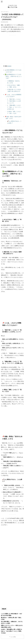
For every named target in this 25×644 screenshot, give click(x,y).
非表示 (9, 66)
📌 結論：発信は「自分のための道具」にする (13, 118)
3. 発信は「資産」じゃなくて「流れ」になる (14, 112)
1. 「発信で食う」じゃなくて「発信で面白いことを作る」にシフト (14, 101)
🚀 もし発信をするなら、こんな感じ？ (14, 122)
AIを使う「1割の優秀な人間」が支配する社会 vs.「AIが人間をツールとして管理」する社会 (12, 631)
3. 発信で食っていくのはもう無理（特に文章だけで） (14, 90)
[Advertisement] (12, 50)
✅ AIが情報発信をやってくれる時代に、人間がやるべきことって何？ (14, 76)
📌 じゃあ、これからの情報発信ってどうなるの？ (13, 96)
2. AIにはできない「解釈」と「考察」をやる (14, 86)
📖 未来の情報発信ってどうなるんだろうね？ (13, 71)
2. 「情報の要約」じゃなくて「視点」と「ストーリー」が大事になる (15, 107)
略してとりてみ (13, 7)
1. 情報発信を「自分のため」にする (13, 82)
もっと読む (13, 637)
